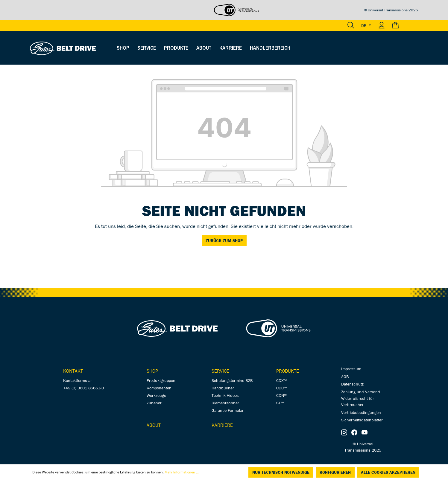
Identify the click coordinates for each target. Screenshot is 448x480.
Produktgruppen (161, 380)
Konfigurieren (335, 472)
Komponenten (159, 388)
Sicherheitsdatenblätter (362, 420)
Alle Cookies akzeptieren (388, 472)
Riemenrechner (225, 403)
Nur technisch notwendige (281, 472)
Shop (152, 371)
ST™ (280, 403)
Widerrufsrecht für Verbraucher (358, 401)
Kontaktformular (78, 380)
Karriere (222, 425)
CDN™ (282, 395)
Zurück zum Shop (224, 240)
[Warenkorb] (403, 25)
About (154, 425)
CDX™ (281, 380)
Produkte (288, 371)
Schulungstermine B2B (232, 380)
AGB (345, 377)
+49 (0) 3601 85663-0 (83, 388)
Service (220, 371)
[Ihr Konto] (382, 25)
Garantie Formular (228, 410)
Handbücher (223, 388)
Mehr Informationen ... (182, 472)
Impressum (351, 369)
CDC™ (282, 388)
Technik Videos (225, 395)
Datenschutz (352, 384)
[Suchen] (351, 25)
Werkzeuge (156, 395)
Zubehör (154, 403)
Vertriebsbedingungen (361, 412)
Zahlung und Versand (361, 392)
